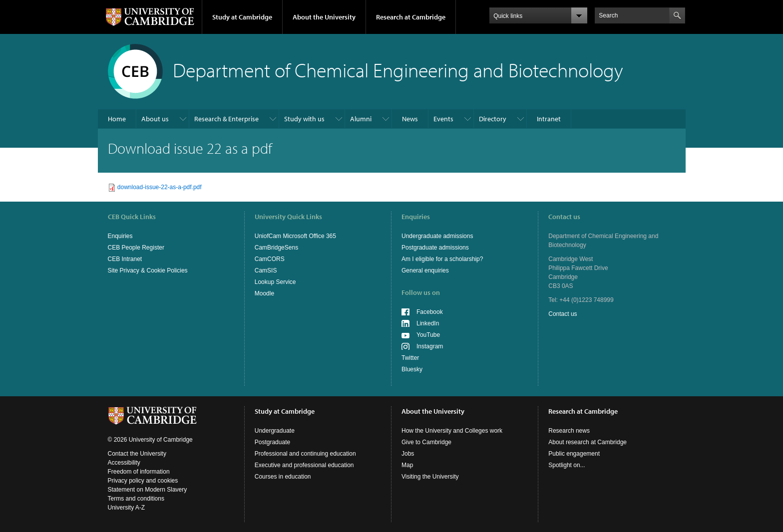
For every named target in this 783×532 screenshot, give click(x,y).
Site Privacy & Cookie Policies (148, 270)
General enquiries (425, 270)
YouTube (428, 335)
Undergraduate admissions (437, 236)
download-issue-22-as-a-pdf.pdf (160, 187)
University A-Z (127, 508)
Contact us (563, 314)
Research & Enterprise (226, 119)
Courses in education (283, 477)
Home (117, 119)
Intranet (549, 119)
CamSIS (266, 270)
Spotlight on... (567, 465)
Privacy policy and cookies (143, 481)
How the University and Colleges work (452, 431)
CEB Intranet (125, 259)
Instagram (430, 346)
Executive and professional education (304, 465)
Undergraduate (275, 431)
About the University (324, 17)
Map (407, 465)
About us (155, 119)
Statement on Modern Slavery (148, 490)
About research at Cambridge (587, 442)
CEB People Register (136, 248)
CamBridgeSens (276, 248)
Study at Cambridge (242, 17)
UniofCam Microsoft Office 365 (295, 236)
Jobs (408, 454)
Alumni (361, 119)
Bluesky (412, 369)
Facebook (430, 312)
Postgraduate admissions (435, 248)
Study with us (304, 119)
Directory (493, 119)
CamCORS (270, 259)
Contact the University (137, 454)
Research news (569, 431)
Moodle (264, 293)
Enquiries (120, 236)
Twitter (410, 358)
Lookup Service (275, 282)
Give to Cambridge (426, 442)
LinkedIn (428, 323)
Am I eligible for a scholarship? (442, 259)
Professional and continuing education (305, 454)
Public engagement (574, 454)
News (410, 119)
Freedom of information (139, 472)
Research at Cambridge (411, 17)
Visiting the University (430, 477)
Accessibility (124, 463)
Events (443, 119)
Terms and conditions (136, 499)
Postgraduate (272, 442)
